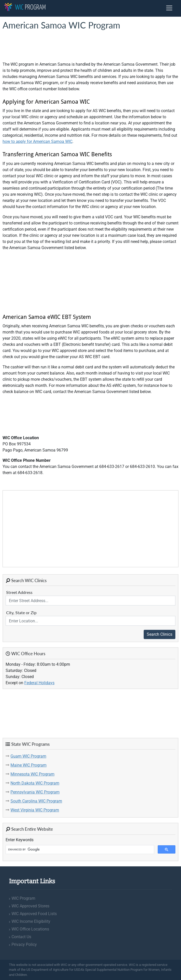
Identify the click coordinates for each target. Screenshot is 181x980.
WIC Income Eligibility (31, 921)
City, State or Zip (21, 612)
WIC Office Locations (30, 929)
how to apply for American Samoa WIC (37, 141)
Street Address (19, 592)
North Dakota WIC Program (35, 783)
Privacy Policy (24, 944)
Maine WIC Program (29, 765)
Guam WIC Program (28, 756)
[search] (79, 850)
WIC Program (23, 898)
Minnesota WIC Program (32, 774)
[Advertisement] (43, 46)
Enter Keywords (20, 840)
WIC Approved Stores (30, 906)
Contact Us (21, 937)
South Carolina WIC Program (36, 801)
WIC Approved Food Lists (34, 914)
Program (25, 8)
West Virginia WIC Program (35, 810)
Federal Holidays (39, 683)
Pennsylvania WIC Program (35, 792)
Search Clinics (160, 634)
